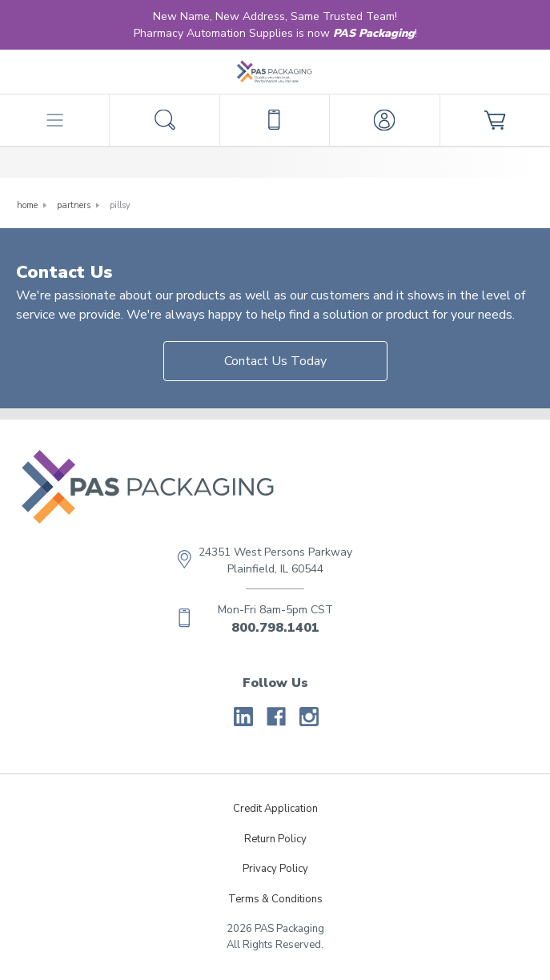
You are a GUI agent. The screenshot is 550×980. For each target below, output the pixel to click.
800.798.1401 (275, 628)
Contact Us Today (275, 361)
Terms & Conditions (275, 899)
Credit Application (275, 809)
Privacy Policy (275, 869)
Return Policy (275, 839)
